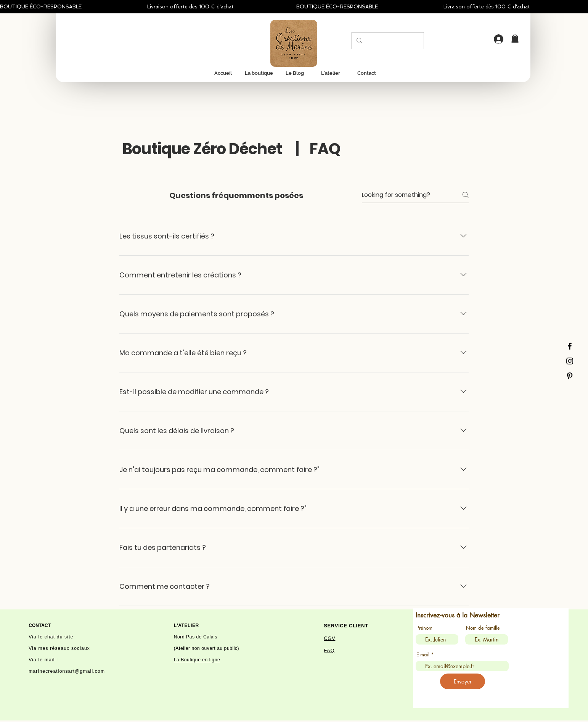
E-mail (423, 655)
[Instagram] (570, 361)
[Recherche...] (387, 41)
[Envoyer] (463, 681)
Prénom (424, 628)
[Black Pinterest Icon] (570, 376)
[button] (515, 38)
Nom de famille (483, 628)
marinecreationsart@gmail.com (67, 671)
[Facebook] (570, 346)
